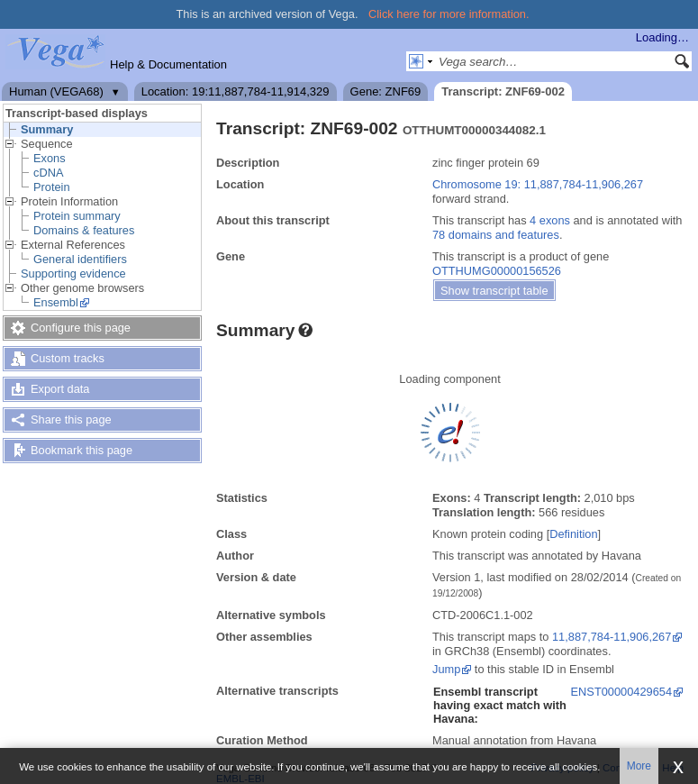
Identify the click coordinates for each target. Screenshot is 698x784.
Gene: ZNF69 (386, 91)
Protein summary (77, 216)
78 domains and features (496, 235)
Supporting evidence (73, 273)
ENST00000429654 (621, 692)
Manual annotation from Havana (514, 740)
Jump (446, 669)
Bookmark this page (82, 450)
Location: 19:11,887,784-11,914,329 (236, 91)
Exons (50, 158)
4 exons (550, 220)
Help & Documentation (168, 64)
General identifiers (80, 259)
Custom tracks (68, 358)
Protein (52, 187)
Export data (60, 389)
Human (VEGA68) (56, 91)
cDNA (48, 173)
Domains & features (84, 230)
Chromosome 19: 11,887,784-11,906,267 (538, 184)
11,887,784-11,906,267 (612, 637)
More (639, 766)
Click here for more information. (449, 14)
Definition (573, 534)
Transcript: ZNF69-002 (503, 91)
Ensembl (56, 302)
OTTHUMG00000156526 (497, 271)
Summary (47, 129)
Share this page (71, 419)
